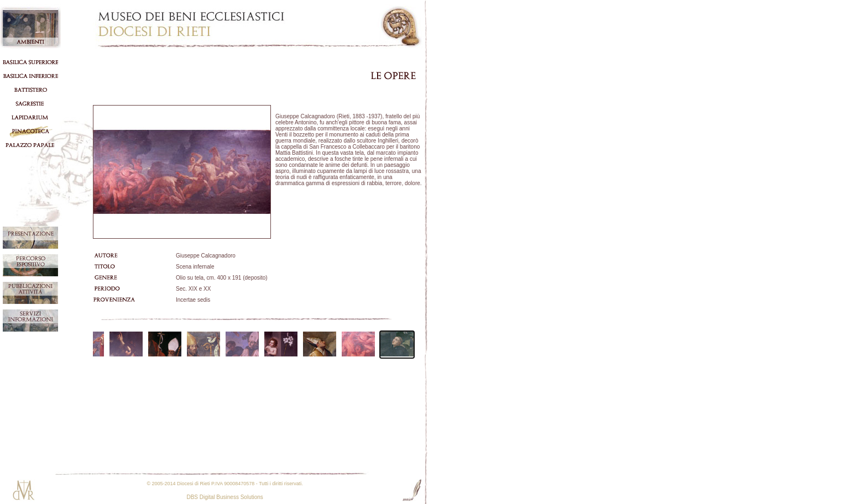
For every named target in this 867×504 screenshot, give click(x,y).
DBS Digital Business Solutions (224, 497)
